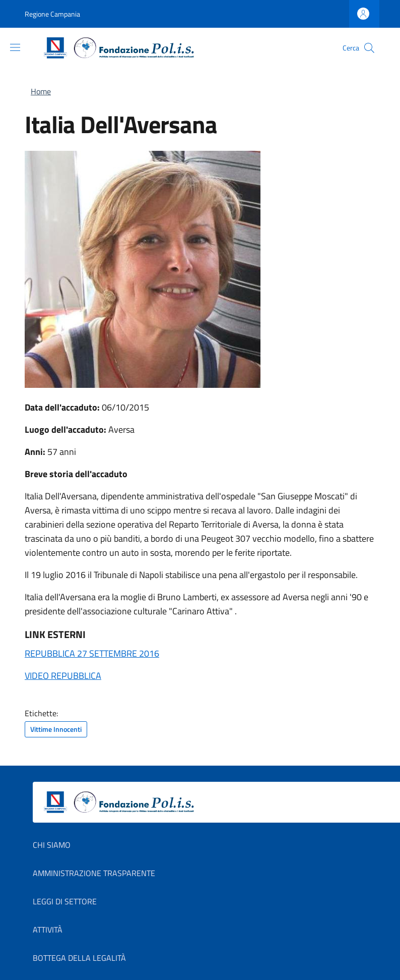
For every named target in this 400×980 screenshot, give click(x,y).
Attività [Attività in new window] (48, 930)
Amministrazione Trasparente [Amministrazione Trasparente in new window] (94, 873)
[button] (369, 48)
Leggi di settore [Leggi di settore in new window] (65, 901)
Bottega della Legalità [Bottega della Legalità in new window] (79, 958)
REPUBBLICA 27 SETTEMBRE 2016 (92, 653)
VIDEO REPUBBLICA (63, 676)
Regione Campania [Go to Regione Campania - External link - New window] (52, 14)
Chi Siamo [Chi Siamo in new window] (52, 845)
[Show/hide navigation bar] (15, 47)
